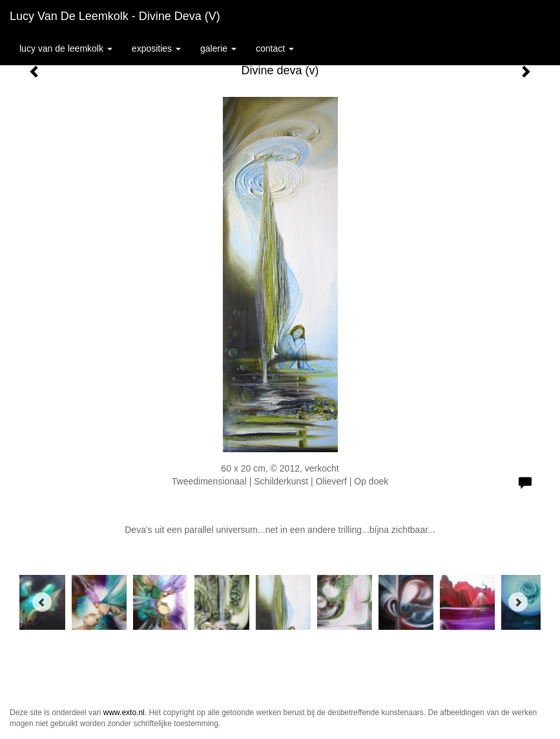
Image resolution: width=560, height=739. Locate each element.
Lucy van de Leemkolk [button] (66, 48)
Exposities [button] (156, 48)
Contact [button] (275, 48)
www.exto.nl (124, 713)
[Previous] (42, 602)
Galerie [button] (218, 48)
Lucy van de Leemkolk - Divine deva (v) (115, 16)
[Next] (518, 602)
